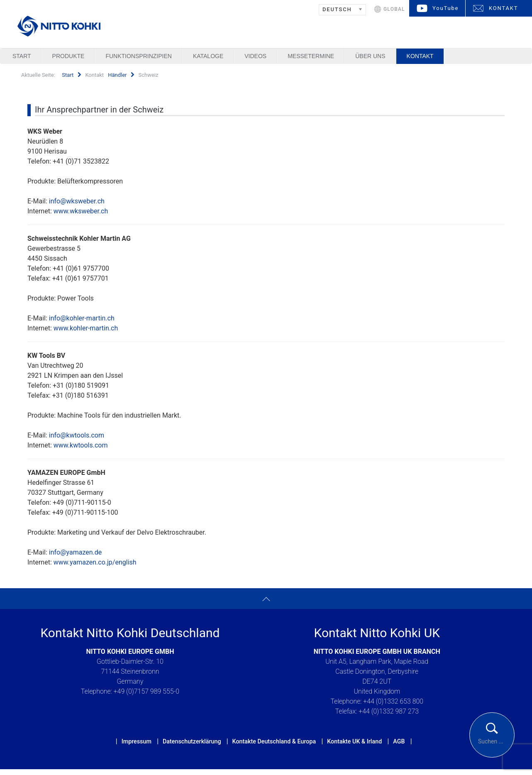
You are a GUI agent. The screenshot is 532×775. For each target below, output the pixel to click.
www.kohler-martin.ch (86, 328)
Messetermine (311, 56)
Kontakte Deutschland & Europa (274, 741)
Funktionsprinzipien (138, 56)
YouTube (445, 8)
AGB (399, 741)
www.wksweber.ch (81, 211)
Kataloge (208, 56)
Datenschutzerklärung (192, 741)
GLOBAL (394, 9)
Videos (255, 56)
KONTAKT (503, 8)
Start (22, 56)
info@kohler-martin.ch (82, 318)
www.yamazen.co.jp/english (95, 562)
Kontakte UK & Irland (354, 741)
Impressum (137, 741)
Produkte (68, 56)
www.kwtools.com (81, 445)
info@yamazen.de (76, 552)
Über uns (370, 56)
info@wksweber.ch (77, 201)
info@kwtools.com (77, 435)
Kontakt (420, 56)
